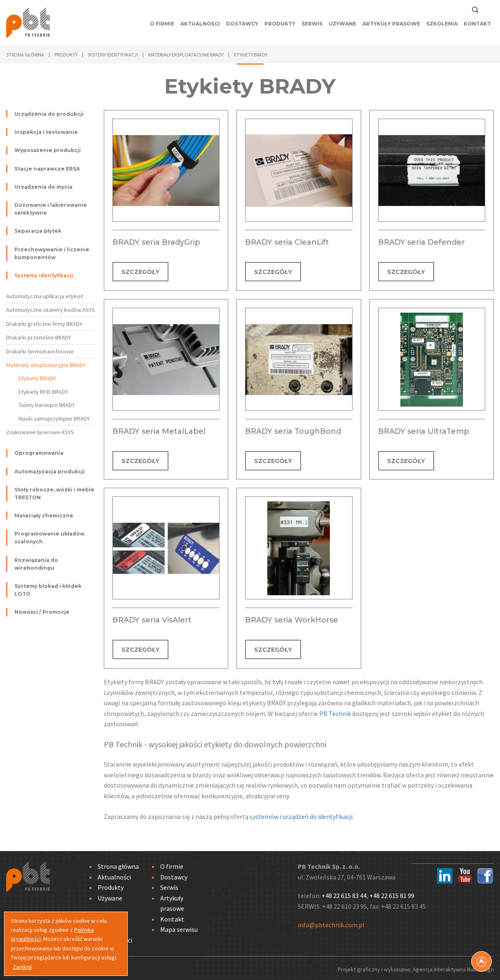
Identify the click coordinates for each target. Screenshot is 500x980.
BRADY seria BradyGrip (156, 242)
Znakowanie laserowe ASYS (40, 432)
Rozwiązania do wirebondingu (36, 564)
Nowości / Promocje (42, 612)
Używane (342, 24)
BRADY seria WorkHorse (292, 619)
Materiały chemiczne (44, 516)
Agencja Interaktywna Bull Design (453, 967)
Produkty (280, 24)
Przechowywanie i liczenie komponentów (52, 253)
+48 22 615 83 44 (344, 893)
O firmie (162, 24)
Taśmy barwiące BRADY (47, 405)
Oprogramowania (39, 453)
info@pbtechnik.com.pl (331, 923)
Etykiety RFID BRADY (43, 392)
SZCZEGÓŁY (140, 272)
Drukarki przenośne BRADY (39, 337)
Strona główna (25, 55)
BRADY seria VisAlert (152, 619)
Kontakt (477, 24)
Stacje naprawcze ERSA (47, 169)
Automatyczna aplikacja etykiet (45, 296)
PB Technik (335, 711)
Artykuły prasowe (391, 24)
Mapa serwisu (179, 928)
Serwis (312, 24)
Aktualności (200, 24)
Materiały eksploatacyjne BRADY (46, 365)
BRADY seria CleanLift (287, 242)
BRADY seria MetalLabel (159, 430)
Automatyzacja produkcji (50, 471)
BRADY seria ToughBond (293, 430)
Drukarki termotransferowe (40, 351)
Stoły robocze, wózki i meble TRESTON (54, 494)
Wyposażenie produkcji (48, 150)
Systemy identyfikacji (44, 275)
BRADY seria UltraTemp (424, 430)
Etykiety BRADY (37, 378)
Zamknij (22, 967)
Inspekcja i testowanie (46, 132)
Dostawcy (242, 24)
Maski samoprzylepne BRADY (54, 419)
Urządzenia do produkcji (49, 114)
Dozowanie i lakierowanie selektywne (51, 209)
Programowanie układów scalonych (49, 538)
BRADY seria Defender (422, 242)
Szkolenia (442, 24)
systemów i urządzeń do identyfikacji (301, 814)
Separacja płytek (38, 231)
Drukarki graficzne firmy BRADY (44, 324)
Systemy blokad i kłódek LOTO (48, 590)
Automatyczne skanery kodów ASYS (51, 310)
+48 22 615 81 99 (392, 893)
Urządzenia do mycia (43, 187)
